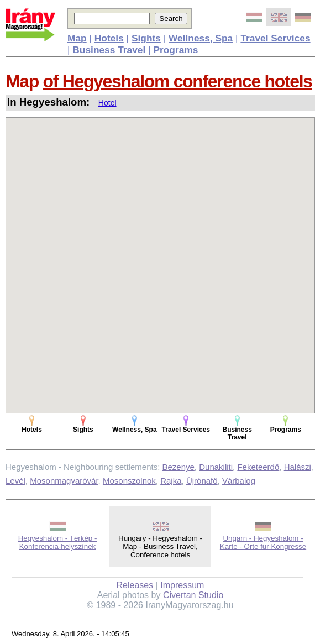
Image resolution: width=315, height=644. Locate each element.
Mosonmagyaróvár (64, 481)
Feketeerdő (258, 467)
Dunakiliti (216, 467)
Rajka (171, 481)
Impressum (182, 585)
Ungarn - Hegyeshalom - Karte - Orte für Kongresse (263, 542)
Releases (135, 585)
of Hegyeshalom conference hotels (178, 81)
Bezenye (178, 467)
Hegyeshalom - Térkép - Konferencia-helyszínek (58, 542)
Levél (15, 481)
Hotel (107, 103)
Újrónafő (202, 481)
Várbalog (239, 481)
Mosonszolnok (129, 481)
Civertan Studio (193, 595)
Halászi (298, 467)
